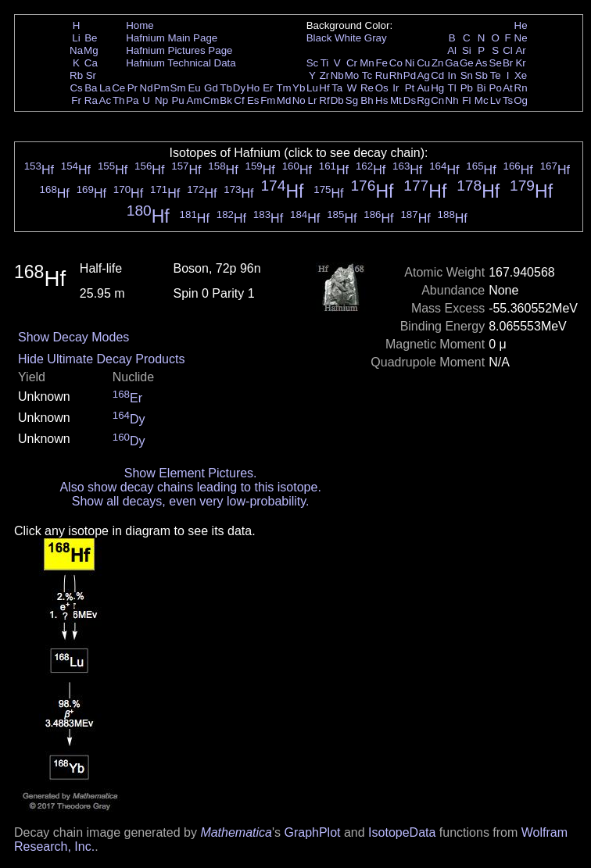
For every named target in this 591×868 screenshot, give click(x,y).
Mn (367, 63)
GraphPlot (312, 832)
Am (195, 100)
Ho (253, 88)
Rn (521, 88)
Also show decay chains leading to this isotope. (190, 487)
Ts (508, 100)
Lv (496, 100)
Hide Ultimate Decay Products (101, 359)
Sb (482, 75)
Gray (376, 38)
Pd (410, 75)
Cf (239, 100)
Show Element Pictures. (191, 473)
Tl (452, 88)
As (482, 63)
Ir (396, 88)
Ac (106, 100)
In (452, 75)
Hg (437, 88)
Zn (438, 63)
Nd (147, 88)
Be (91, 38)
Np (161, 100)
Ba (91, 88)
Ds (410, 100)
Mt (396, 100)
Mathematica (236, 832)
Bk (226, 100)
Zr (325, 75)
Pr (133, 88)
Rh (396, 75)
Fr (76, 100)
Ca (91, 63)
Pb (467, 88)
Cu (423, 63)
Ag (423, 75)
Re (367, 88)
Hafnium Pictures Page (179, 50)
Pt (410, 88)
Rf (324, 100)
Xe (521, 75)
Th (119, 100)
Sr (91, 75)
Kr (520, 63)
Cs (76, 88)
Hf (324, 88)
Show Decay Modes (73, 337)
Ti (325, 63)
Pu (177, 100)
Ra (91, 100)
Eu (194, 88)
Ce (118, 88)
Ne (521, 38)
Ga (452, 63)
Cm (211, 100)
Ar (520, 50)
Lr (313, 100)
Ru (382, 75)
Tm (283, 88)
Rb (76, 75)
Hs (381, 100)
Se (496, 63)
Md (284, 100)
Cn (437, 100)
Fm (268, 100)
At (508, 88)
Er (268, 88)
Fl (466, 100)
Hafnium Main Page (172, 38)
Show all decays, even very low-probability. (191, 501)
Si (467, 50)
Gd (211, 88)
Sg (352, 100)
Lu (312, 88)
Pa (132, 100)
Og (521, 100)
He (521, 25)
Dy (239, 88)
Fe (381, 63)
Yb (299, 88)
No (299, 100)
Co (396, 63)
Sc (313, 63)
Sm (178, 88)
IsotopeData (402, 832)
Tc (367, 75)
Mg (91, 50)
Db (337, 100)
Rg (423, 100)
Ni (410, 63)
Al (452, 50)
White (348, 38)
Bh (367, 100)
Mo (352, 75)
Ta (337, 88)
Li (76, 38)
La (105, 88)
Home (140, 25)
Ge (467, 63)
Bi (482, 88)
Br (508, 63)
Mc (482, 100)
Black (319, 38)
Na (76, 50)
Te (496, 75)
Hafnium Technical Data (181, 63)
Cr (352, 63)
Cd (437, 75)
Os (382, 88)
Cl (508, 50)
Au (423, 88)
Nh (452, 100)
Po (496, 88)
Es (253, 100)
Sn (467, 75)
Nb (337, 75)
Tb (226, 88)
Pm (162, 88)
